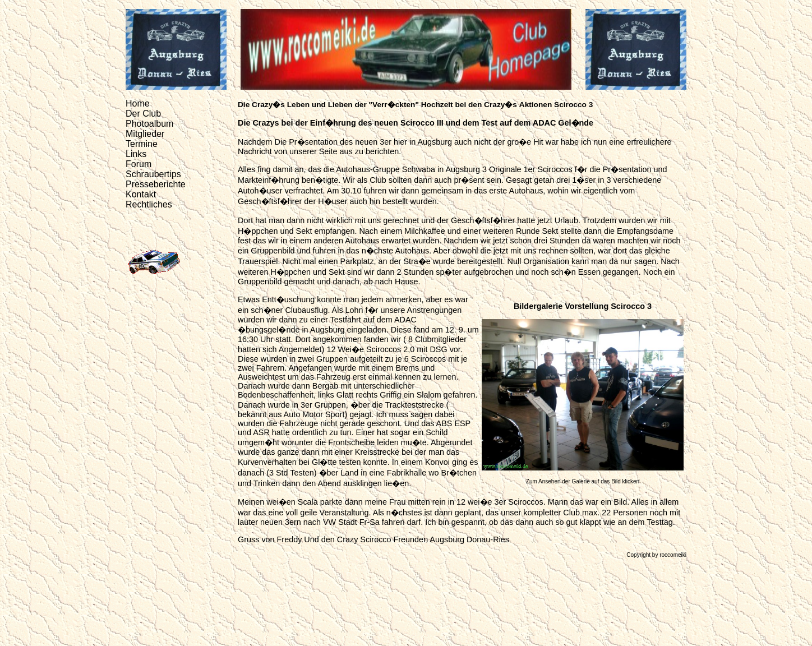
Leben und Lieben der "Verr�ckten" (353, 105)
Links (136, 154)
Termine (142, 144)
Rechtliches (149, 204)
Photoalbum (149, 124)
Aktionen (536, 105)
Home (138, 103)
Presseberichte (156, 184)
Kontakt (141, 194)
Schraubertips (153, 174)
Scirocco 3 (573, 105)
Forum (139, 164)
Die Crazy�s (261, 105)
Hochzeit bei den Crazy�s (469, 105)
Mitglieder (145, 134)
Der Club (143, 114)
